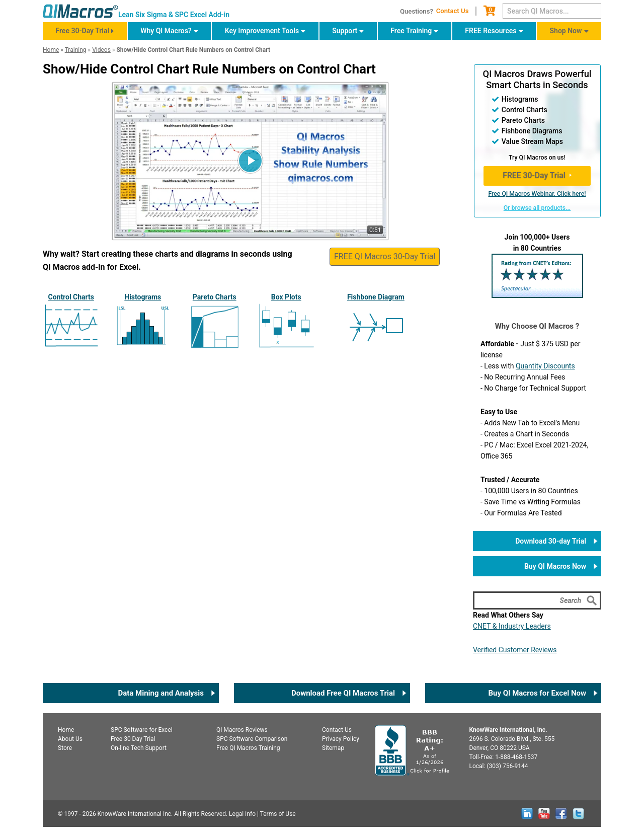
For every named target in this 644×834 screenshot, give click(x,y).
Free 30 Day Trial (133, 739)
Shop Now (566, 31)
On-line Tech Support (139, 748)
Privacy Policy (341, 739)
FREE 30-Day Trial (534, 175)
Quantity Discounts (545, 366)
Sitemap (333, 748)
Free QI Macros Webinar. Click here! (537, 194)
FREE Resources (491, 31)
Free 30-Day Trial (82, 31)
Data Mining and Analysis (161, 693)
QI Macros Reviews (242, 730)
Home (66, 730)
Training (76, 50)
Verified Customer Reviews (515, 650)
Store (65, 748)
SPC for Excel (142, 730)
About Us (70, 739)
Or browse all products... (537, 208)
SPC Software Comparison (252, 739)
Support (345, 31)
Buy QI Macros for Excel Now (537, 693)
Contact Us (453, 11)
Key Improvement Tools (262, 31)
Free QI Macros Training (248, 748)
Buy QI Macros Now (555, 566)
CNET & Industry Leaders (512, 626)
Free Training (411, 31)
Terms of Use (278, 814)
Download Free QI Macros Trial (343, 693)
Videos (101, 50)
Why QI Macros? (166, 31)
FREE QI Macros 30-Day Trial (385, 256)
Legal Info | (244, 814)
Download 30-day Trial (551, 541)
